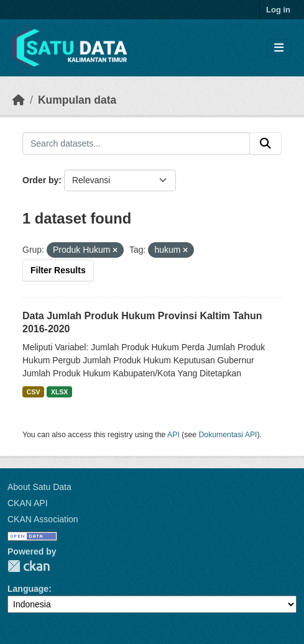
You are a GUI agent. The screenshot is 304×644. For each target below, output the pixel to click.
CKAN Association (43, 519)
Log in (278, 10)
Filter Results (58, 270)
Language (28, 589)
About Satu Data (39, 487)
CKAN (29, 566)
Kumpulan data (77, 100)
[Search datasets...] (136, 143)
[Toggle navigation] (279, 48)
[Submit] (265, 143)
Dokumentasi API (228, 435)
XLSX (59, 392)
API (173, 435)
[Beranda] (19, 100)
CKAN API (28, 503)
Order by (40, 180)
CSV (34, 392)
